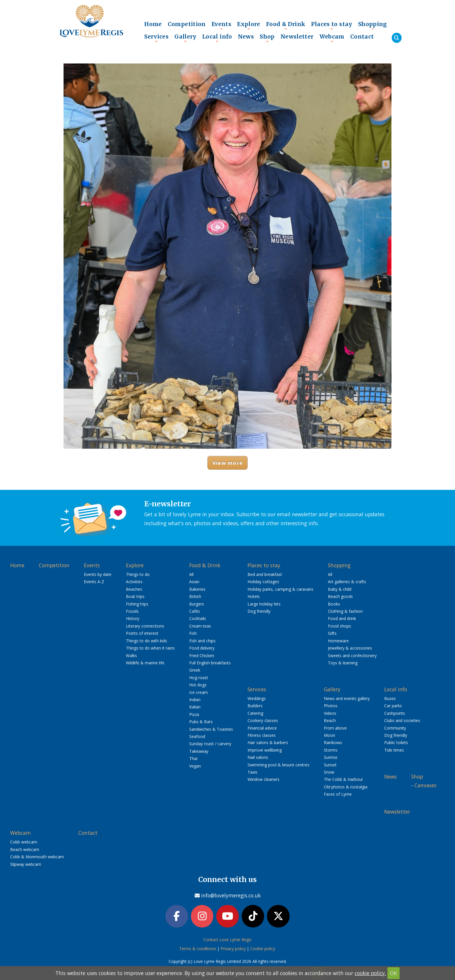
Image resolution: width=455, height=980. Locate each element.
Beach (330, 720)
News (246, 37)
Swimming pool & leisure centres (278, 765)
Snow (329, 772)
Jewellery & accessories (350, 648)
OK (393, 973)
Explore (249, 26)
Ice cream (198, 692)
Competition (187, 24)
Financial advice (262, 728)
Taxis (252, 772)
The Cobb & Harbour (343, 779)
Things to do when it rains (150, 648)
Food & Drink (286, 26)
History (133, 618)
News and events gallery (347, 698)
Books (334, 604)
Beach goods (340, 596)
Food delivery (202, 648)
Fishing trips (137, 604)
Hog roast (199, 678)
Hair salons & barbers (268, 742)
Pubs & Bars (201, 722)
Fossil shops (340, 626)
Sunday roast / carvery (210, 744)
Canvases (425, 785)
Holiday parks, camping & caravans (280, 589)
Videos (330, 713)
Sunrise (331, 757)
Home (153, 24)
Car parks (393, 706)
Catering (255, 713)
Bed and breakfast (265, 574)
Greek (195, 670)
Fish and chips (202, 641)
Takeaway (199, 751)
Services (156, 38)
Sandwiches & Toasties (211, 729)
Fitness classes (262, 735)
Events (221, 26)
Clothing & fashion (345, 611)
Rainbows (333, 742)
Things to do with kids (147, 641)
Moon (329, 735)
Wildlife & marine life (145, 663)
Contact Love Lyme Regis (228, 940)
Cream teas (200, 626)
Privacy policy (233, 949)
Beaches (134, 589)
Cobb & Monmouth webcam (37, 857)
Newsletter (297, 37)
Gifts (332, 633)
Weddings (257, 698)
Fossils (132, 611)
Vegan (195, 766)
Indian (195, 700)
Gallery (185, 38)
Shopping (373, 26)
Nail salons (258, 757)
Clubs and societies (402, 720)
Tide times (394, 750)
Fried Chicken (202, 656)
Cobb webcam (24, 842)
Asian (194, 582)
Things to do (138, 574)
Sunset (330, 765)
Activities (134, 582)
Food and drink (342, 618)
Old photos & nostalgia (346, 787)
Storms (331, 750)
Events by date (98, 574)
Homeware (338, 641)
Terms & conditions (198, 949)
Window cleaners (263, 779)
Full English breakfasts (210, 663)
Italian (195, 707)
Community (395, 728)
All (191, 574)
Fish (193, 633)
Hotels (254, 596)
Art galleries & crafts (347, 582)
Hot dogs (198, 685)
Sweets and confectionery (352, 656)
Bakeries (197, 589)
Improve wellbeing (265, 750)
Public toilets (396, 742)
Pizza (194, 714)
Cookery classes (263, 720)
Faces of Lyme (338, 794)
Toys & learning (343, 663)
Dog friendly (259, 611)
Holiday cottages (263, 582)
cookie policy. (370, 973)
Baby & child (340, 589)
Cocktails (198, 618)
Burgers (197, 604)
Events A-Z (94, 582)
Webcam (332, 38)
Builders (255, 706)
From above (335, 728)
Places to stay (332, 26)
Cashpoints (395, 713)
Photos (331, 706)
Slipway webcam (26, 864)
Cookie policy (263, 949)
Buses (390, 698)
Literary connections (145, 626)
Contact (362, 37)
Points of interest (142, 633)
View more (228, 463)
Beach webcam (25, 849)
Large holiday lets (264, 604)
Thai (193, 758)
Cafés (195, 611)
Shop (267, 38)
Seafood (197, 736)
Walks (131, 656)
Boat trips (135, 596)
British (195, 596)
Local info (217, 38)
